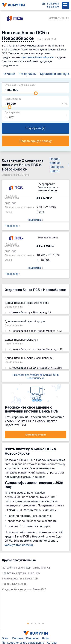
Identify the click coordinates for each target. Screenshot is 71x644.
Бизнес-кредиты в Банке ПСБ (20, 579)
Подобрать (35, 128)
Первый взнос (13, 99)
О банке (9, 74)
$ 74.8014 (53, 4)
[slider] (36, 93)
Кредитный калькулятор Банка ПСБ (24, 590)
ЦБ (44, 4)
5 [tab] (43, 623)
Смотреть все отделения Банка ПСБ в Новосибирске (36, 376)
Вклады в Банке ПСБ (15, 584)
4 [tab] (39, 623)
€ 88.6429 (53, 7)
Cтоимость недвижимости (20, 85)
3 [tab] (36, 623)
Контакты (33, 638)
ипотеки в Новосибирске (38, 57)
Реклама (18, 638)
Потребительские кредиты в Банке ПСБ (26, 568)
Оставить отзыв (36, 435)
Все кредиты (27, 74)
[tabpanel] (34, 576)
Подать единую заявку (36, 141)
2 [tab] (32, 623)
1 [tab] (28, 623)
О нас (6, 638)
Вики (45, 638)
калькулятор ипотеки (19, 545)
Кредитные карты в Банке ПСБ (21, 573)
